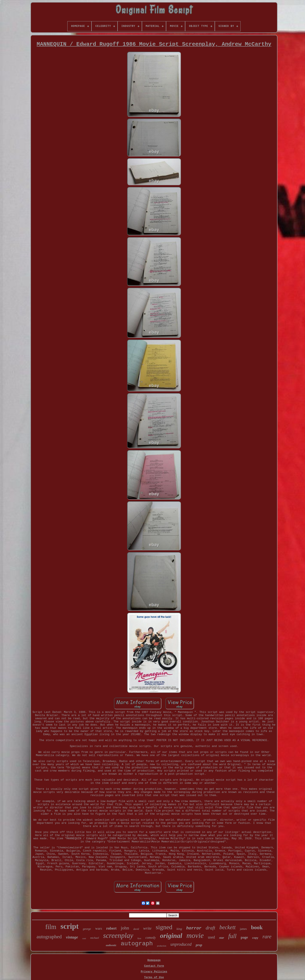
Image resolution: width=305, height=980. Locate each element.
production (162, 946)
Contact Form (154, 966)
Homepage (154, 960)
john (125, 928)
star (221, 938)
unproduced (181, 944)
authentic (111, 945)
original (171, 936)
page (244, 937)
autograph (137, 944)
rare (267, 937)
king (179, 929)
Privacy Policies (154, 972)
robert (112, 928)
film (51, 927)
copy (255, 938)
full (232, 936)
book (257, 927)
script (70, 926)
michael (95, 938)
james (243, 929)
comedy (151, 938)
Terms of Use (154, 977)
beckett (227, 927)
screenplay (118, 936)
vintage (72, 937)
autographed (49, 937)
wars (99, 928)
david (136, 929)
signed (164, 927)
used (211, 937)
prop (199, 945)
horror (194, 928)
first (139, 938)
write (147, 928)
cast (84, 938)
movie (195, 935)
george (87, 929)
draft (210, 928)
